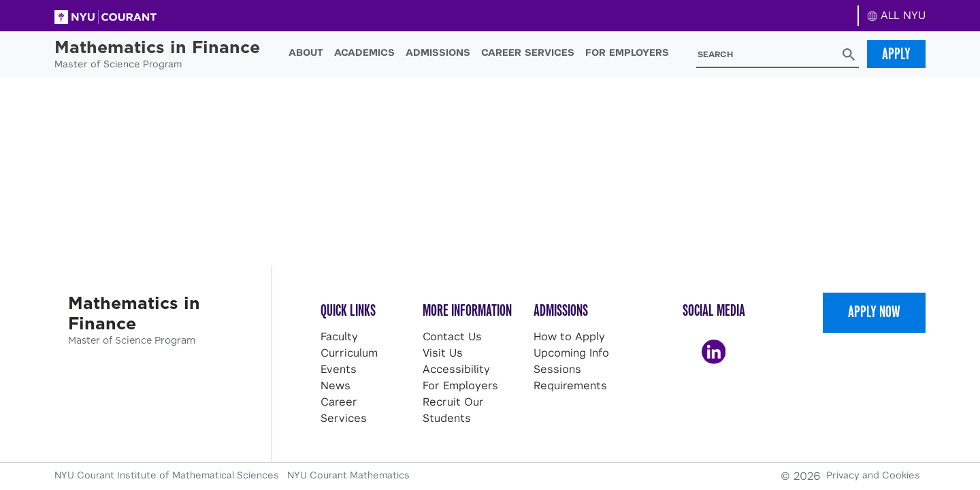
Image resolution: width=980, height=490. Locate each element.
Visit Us (443, 353)
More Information (467, 310)
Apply (896, 54)
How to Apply (569, 337)
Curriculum (349, 353)
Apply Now (874, 312)
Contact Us (452, 337)
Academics (364, 52)
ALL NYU (897, 15)
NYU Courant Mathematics (348, 475)
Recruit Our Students (453, 410)
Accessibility (456, 369)
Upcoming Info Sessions (571, 361)
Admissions (438, 52)
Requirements (570, 386)
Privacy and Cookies (873, 475)
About (306, 52)
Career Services (528, 52)
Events (339, 369)
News (336, 386)
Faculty (339, 337)
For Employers (627, 52)
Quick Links (348, 310)
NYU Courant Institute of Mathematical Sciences (168, 475)
